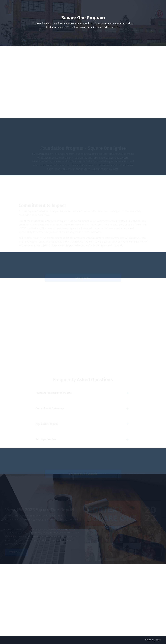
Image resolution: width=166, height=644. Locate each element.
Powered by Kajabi (153, 640)
